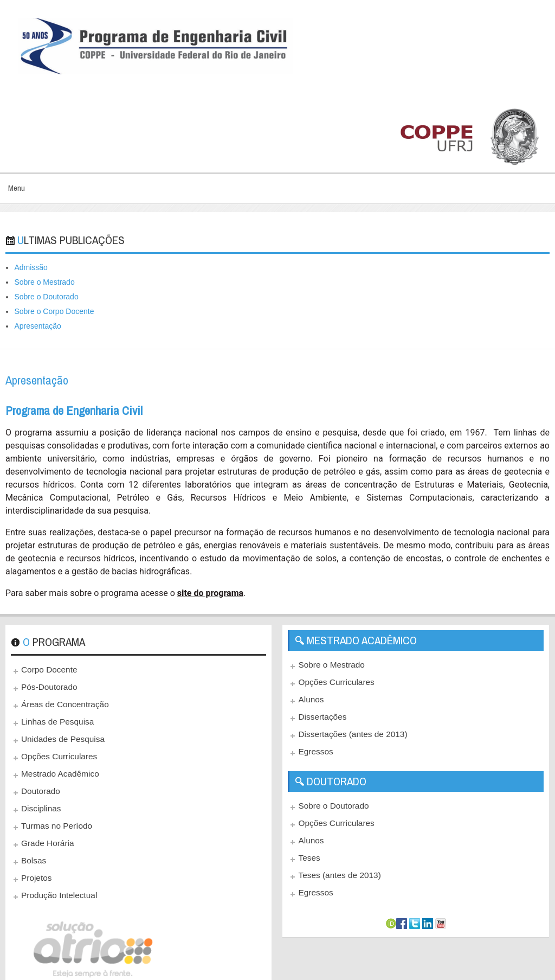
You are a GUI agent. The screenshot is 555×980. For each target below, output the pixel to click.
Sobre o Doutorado (46, 297)
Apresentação (37, 326)
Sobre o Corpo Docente (54, 311)
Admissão (31, 267)
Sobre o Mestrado (44, 282)
